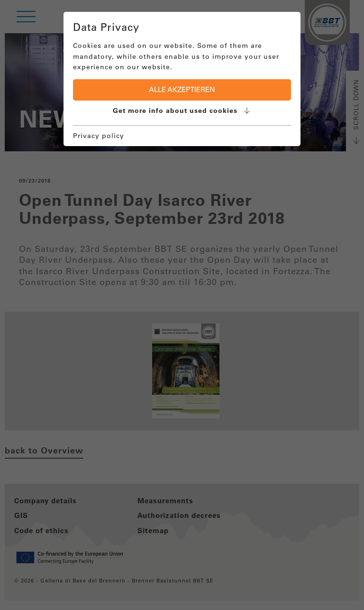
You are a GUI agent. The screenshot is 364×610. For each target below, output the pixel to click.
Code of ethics (41, 531)
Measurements (165, 501)
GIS (21, 515)
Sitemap (153, 531)
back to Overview (44, 450)
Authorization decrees (179, 515)
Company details (45, 501)
